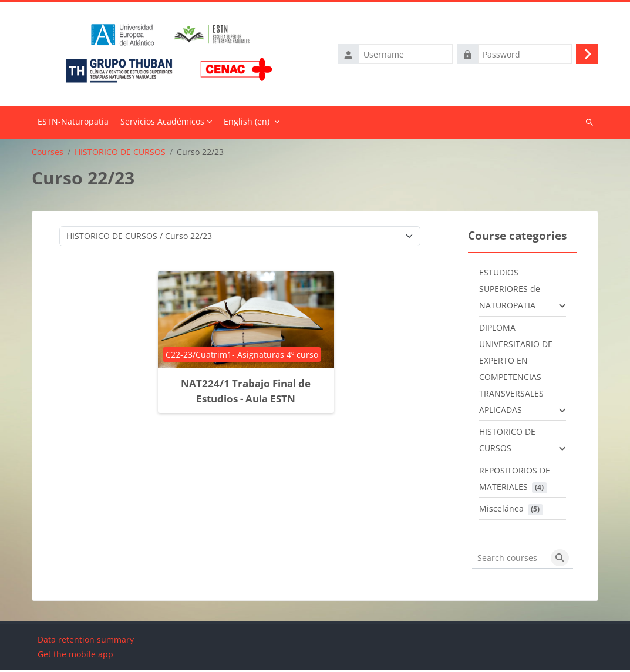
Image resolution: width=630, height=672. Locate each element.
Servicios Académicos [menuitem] (162, 124)
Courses (48, 154)
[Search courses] (510, 560)
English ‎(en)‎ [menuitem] (247, 124)
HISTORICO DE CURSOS (120, 154)
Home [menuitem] (73, 125)
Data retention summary (86, 642)
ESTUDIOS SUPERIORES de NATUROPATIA (510, 291)
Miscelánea (501, 511)
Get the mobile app (75, 656)
